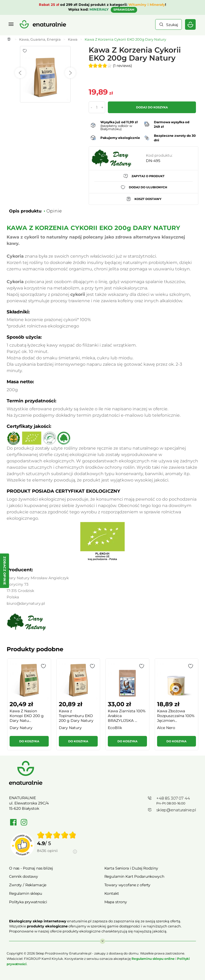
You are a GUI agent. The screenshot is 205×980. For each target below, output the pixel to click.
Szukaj (172, 25)
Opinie (54, 211)
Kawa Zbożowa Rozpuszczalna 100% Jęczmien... (176, 716)
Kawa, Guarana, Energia (40, 39)
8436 (47, 851)
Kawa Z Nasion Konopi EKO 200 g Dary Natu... (27, 716)
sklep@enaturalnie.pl (176, 810)
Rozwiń (102, 939)
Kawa (73, 39)
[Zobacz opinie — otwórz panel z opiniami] (5, 571)
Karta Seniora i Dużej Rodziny (131, 868)
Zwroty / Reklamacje (28, 885)
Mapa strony (116, 902)
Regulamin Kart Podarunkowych (134, 876)
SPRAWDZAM (124, 10)
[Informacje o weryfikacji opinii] (57, 857)
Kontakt (112, 893)
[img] (57, 835)
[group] (29, 707)
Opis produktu (25, 211)
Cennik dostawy (24, 876)
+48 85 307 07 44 (173, 798)
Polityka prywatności (28, 902)
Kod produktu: (159, 155)
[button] (43, 666)
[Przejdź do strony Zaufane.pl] (22, 845)
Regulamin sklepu (26, 893)
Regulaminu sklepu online (153, 959)
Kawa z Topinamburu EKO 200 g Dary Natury (76, 716)
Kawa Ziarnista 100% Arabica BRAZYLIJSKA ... (127, 716)
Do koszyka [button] (29, 741)
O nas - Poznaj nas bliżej (31, 868)
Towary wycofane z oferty (128, 885)
